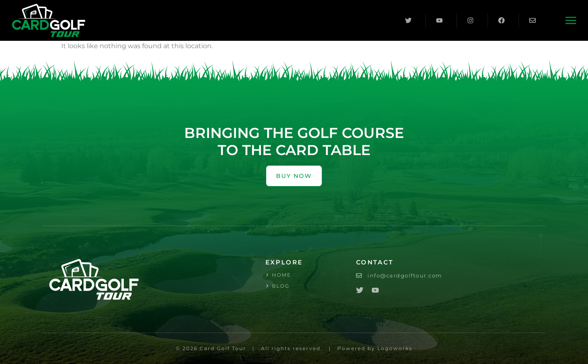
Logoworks (395, 348)
